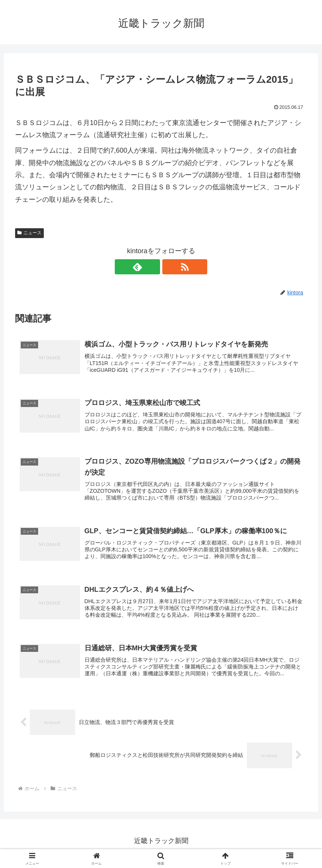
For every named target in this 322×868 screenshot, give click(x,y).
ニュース (29, 233)
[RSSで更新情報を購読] (170, 267)
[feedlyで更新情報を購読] (153, 267)
